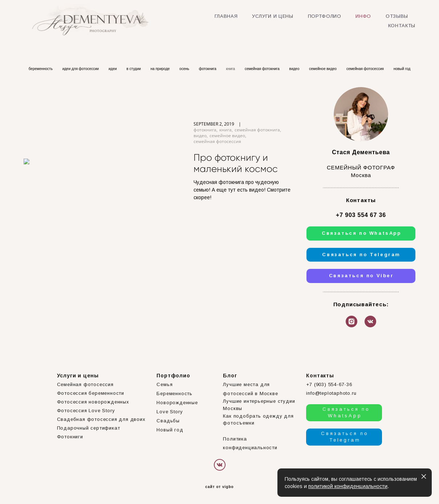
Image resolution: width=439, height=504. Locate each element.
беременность (41, 69)
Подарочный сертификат (89, 428)
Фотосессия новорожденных (93, 402)
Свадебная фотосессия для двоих (101, 419)
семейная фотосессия (366, 69)
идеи (113, 69)
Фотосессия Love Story (86, 411)
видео (295, 69)
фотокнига (208, 69)
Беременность (174, 394)
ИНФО (363, 16)
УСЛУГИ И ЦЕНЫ (273, 16)
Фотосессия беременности (91, 393)
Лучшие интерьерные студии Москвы (259, 405)
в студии (134, 69)
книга (231, 69)
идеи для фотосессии (81, 69)
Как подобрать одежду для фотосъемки (258, 420)
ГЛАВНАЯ (226, 16)
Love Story (170, 412)
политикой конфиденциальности (348, 486)
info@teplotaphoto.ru (331, 393)
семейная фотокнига (263, 69)
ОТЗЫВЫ (397, 16)
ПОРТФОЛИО (325, 16)
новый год (402, 69)
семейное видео (323, 69)
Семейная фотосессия (85, 384)
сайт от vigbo (219, 487)
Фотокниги (70, 437)
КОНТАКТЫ (402, 26)
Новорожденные (177, 403)
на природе (161, 69)
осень (185, 69)
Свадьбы (168, 421)
